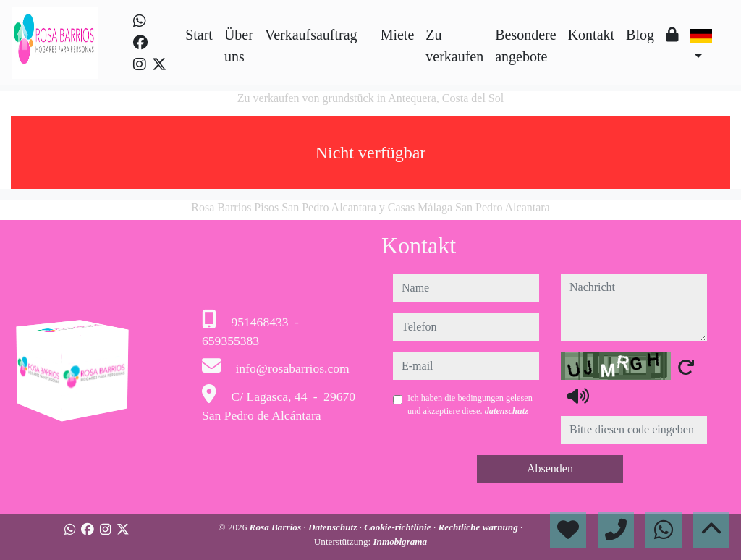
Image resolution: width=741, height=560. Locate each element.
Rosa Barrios (277, 527)
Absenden (550, 468)
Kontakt (591, 35)
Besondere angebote (525, 46)
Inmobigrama (400, 542)
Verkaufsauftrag (311, 35)
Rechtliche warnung (479, 527)
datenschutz (507, 411)
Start (199, 35)
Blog (640, 35)
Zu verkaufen (454, 46)
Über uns (239, 46)
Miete (398, 35)
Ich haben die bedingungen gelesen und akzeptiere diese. (470, 404)
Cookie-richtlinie (399, 527)
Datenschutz (334, 527)
